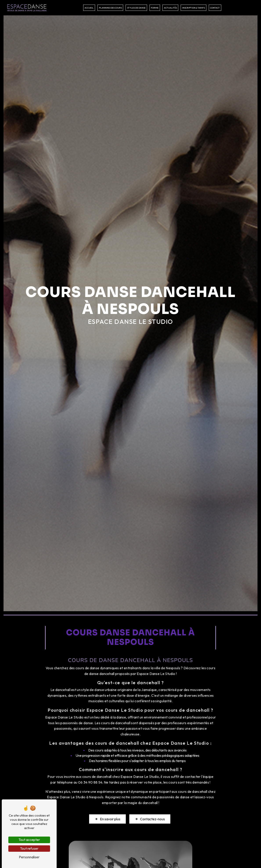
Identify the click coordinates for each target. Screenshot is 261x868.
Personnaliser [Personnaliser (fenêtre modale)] (29, 857)
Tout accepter (29, 840)
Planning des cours (110, 8)
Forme (155, 8)
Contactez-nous (150, 819)
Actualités (170, 8)
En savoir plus (107, 819)
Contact (215, 8)
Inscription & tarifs (193, 8)
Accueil (89, 8)
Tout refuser (29, 848)
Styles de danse (136, 8)
